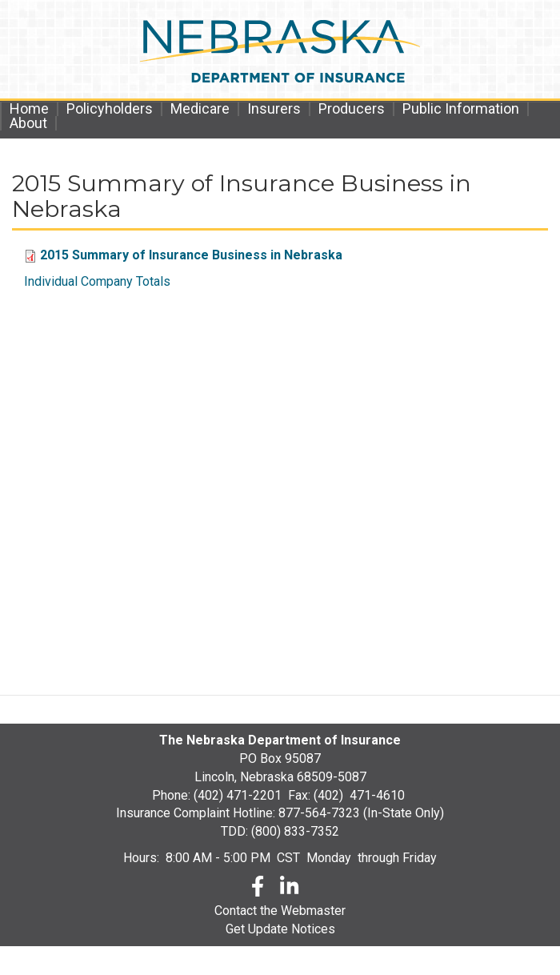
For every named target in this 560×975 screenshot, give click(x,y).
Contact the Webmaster (280, 911)
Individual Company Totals (97, 281)
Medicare (200, 109)
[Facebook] (258, 889)
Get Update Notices (280, 929)
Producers (352, 109)
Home (29, 109)
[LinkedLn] (290, 889)
